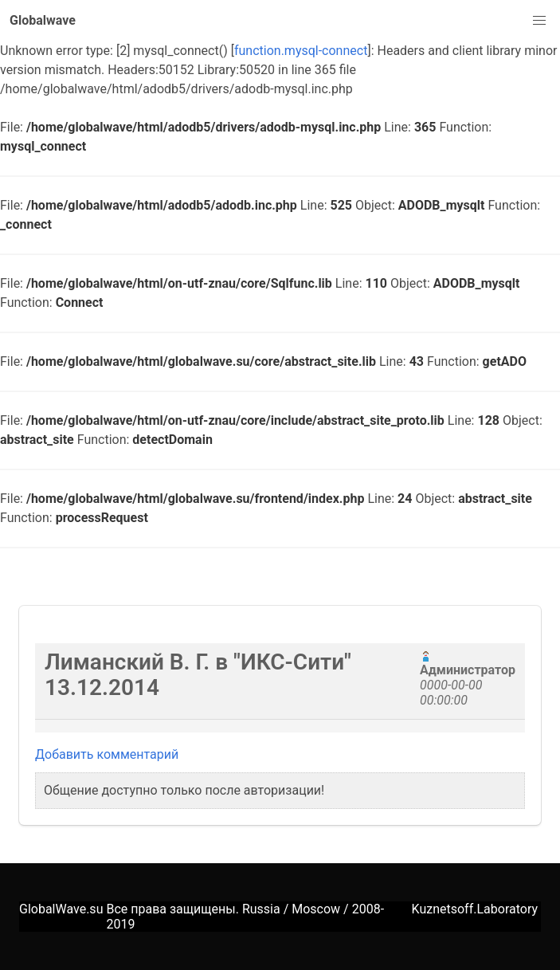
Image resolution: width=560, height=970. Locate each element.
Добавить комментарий (107, 754)
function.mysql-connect (301, 51)
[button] (539, 21)
